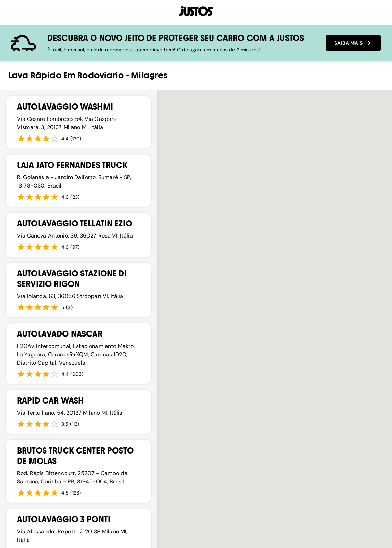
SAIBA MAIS (353, 43)
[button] (196, 360)
